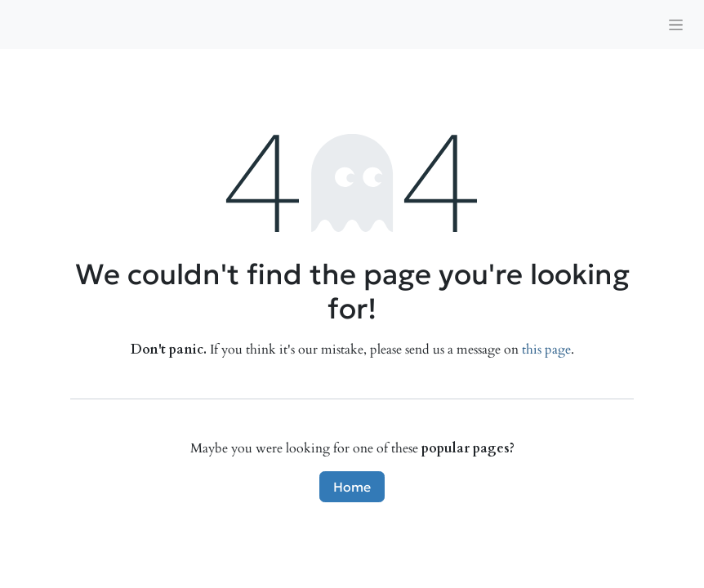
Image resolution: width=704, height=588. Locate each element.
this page (546, 350)
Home (352, 487)
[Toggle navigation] (676, 24)
